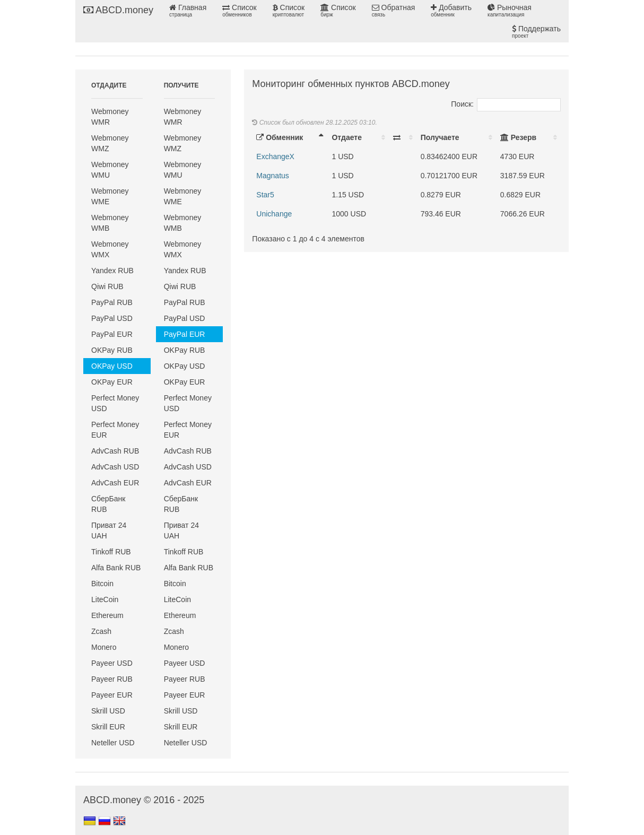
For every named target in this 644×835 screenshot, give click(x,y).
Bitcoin (102, 584)
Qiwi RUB (107, 286)
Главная (188, 11)
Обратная (394, 11)
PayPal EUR (112, 334)
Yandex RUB (112, 271)
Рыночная (510, 11)
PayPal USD (112, 318)
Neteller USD (113, 743)
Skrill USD (108, 711)
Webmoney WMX (110, 249)
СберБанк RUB (108, 504)
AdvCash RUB (115, 451)
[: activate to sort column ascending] (403, 137)
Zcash (101, 631)
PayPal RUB (112, 302)
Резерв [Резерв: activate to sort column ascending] (518, 137)
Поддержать (536, 32)
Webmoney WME (110, 196)
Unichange (274, 214)
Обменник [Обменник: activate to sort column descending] (280, 137)
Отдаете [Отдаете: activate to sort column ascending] (346, 137)
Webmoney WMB (110, 223)
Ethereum (107, 615)
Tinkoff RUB (111, 552)
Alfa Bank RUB (116, 568)
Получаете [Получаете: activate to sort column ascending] (440, 137)
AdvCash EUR (115, 483)
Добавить (451, 11)
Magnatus (272, 176)
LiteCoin (105, 599)
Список (239, 11)
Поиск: (506, 104)
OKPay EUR (112, 382)
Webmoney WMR (110, 117)
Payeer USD (112, 663)
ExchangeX (275, 156)
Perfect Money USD (115, 403)
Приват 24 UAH (109, 530)
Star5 (265, 195)
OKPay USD (112, 366)
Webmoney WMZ (110, 143)
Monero (104, 647)
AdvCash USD (115, 467)
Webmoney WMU (110, 170)
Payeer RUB (112, 679)
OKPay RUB (112, 350)
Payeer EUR (112, 695)
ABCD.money (118, 10)
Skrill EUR (108, 727)
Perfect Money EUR (115, 430)
